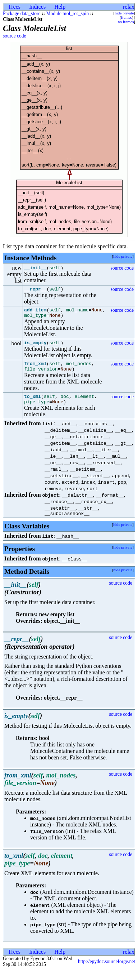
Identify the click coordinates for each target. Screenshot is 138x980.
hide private (124, 13)
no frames (126, 22)
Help (60, 7)
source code (15, 36)
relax (129, 7)
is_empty (35, 347)
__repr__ (35, 290)
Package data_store (22, 14)
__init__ (35, 268)
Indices (37, 7)
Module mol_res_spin (67, 14)
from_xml (35, 369)
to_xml (33, 404)
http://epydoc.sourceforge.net (107, 971)
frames (126, 17)
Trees (14, 7)
